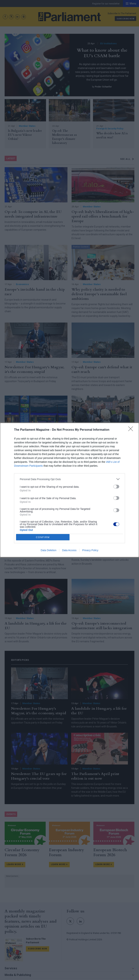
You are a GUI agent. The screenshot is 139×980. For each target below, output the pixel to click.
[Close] (132, 430)
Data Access (69, 550)
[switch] (116, 487)
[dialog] (69, 490)
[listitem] (69, 479)
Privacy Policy (90, 550)
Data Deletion (49, 550)
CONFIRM (43, 537)
